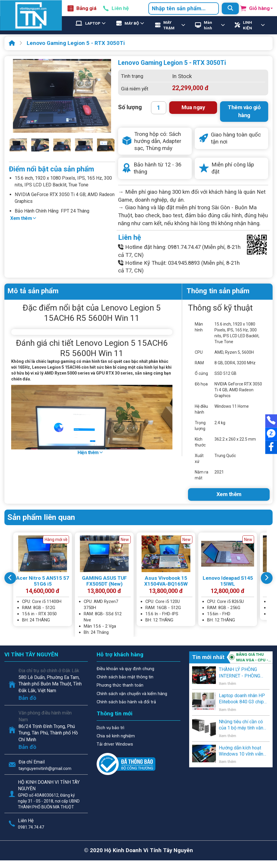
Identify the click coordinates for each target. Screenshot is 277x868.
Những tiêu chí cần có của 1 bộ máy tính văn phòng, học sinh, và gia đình (242, 725)
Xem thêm (23, 218)
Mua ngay (193, 107)
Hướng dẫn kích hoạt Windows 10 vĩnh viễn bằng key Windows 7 (241, 751)
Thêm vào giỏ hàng (244, 111)
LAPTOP (93, 23)
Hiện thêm (90, 452)
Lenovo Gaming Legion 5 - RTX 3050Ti (76, 43)
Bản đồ (27, 698)
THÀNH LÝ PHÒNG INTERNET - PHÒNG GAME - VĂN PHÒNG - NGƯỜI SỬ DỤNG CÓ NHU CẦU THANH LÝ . (242, 673)
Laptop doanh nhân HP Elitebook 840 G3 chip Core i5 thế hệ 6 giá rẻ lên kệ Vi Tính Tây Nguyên (242, 699)
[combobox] (183, 9)
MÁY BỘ (132, 23)
